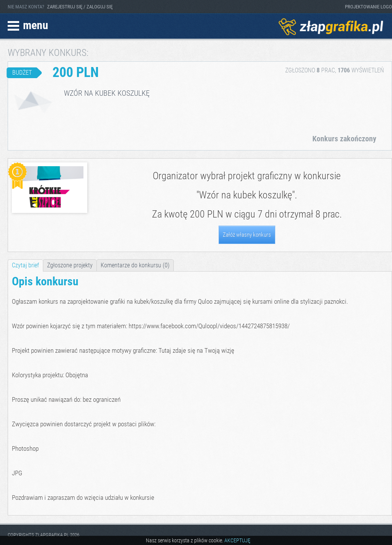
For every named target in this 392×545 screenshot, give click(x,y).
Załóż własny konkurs (247, 235)
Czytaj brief (25, 265)
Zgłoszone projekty (70, 265)
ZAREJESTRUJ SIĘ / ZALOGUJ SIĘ (80, 7)
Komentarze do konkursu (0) (135, 265)
